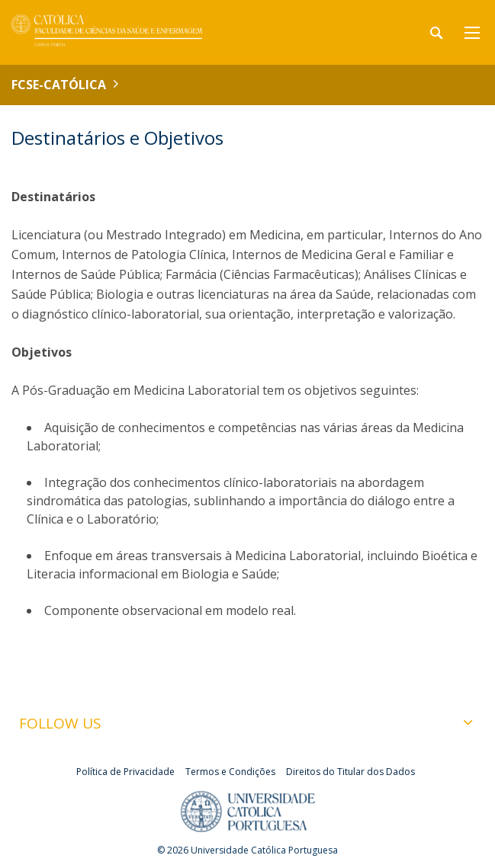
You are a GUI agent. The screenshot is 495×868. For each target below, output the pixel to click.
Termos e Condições (230, 772)
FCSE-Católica (59, 85)
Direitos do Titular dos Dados (350, 772)
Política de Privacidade (125, 772)
